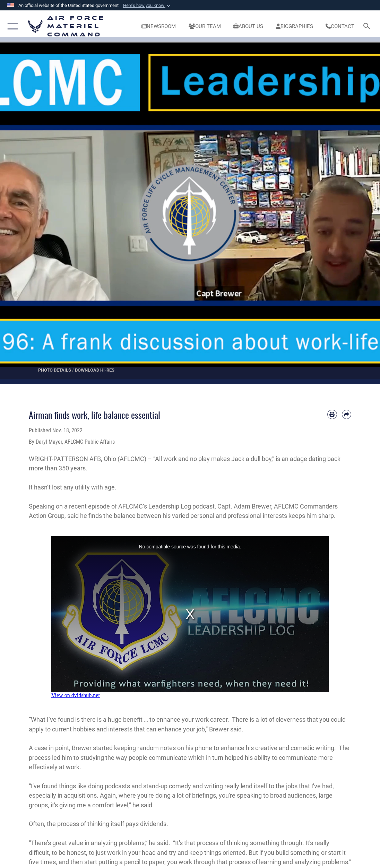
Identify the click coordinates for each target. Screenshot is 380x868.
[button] (147, 6)
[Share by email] (347, 414)
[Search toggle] (368, 27)
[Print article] (332, 414)
